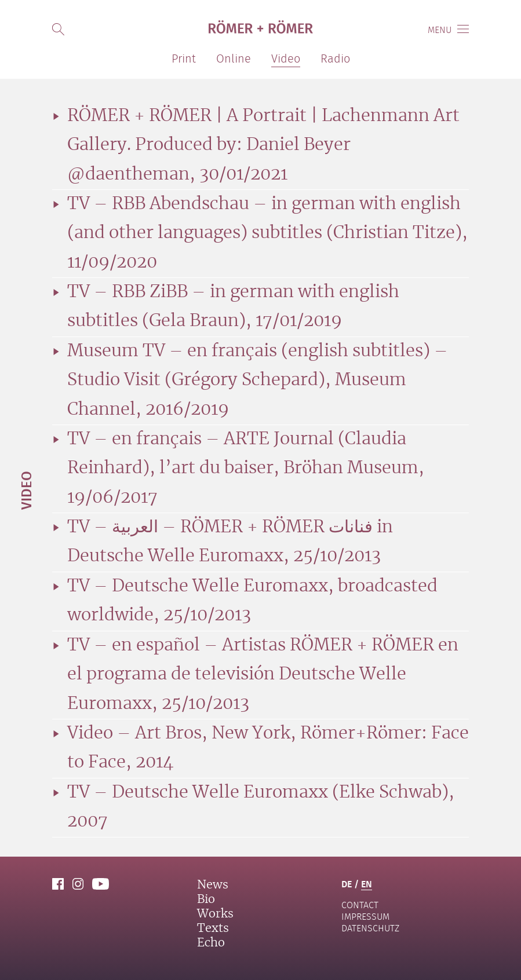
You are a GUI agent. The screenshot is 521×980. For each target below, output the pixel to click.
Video (26, 490)
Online (234, 58)
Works (215, 914)
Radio (335, 58)
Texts (213, 928)
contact (360, 905)
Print (184, 58)
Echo (211, 943)
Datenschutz (370, 928)
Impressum (365, 917)
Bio (206, 899)
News (213, 885)
